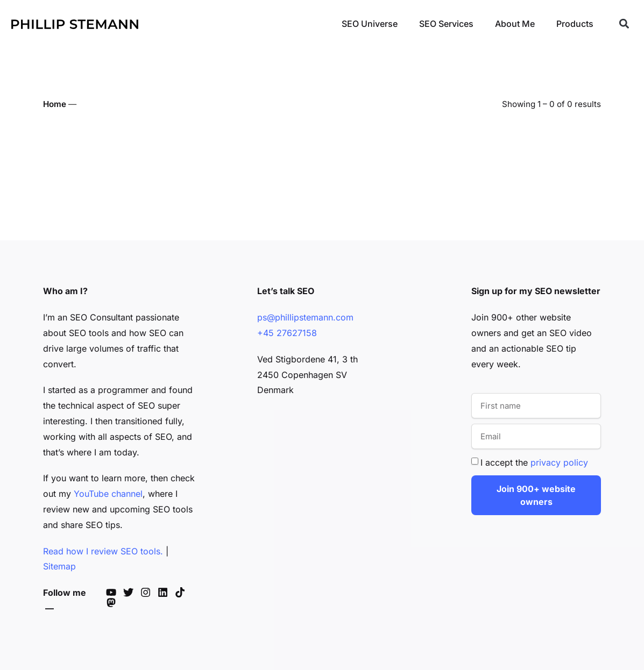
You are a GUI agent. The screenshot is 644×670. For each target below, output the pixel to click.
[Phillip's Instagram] (148, 592)
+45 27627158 (287, 333)
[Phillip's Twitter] (131, 592)
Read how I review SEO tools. (103, 551)
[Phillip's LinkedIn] (165, 592)
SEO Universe (370, 24)
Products (575, 24)
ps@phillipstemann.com (305, 317)
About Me (515, 24)
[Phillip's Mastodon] (114, 603)
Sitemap (59, 566)
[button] (624, 24)
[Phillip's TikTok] (183, 592)
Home (55, 104)
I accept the (534, 462)
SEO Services (446, 24)
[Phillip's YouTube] (114, 592)
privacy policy (559, 462)
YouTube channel (108, 494)
